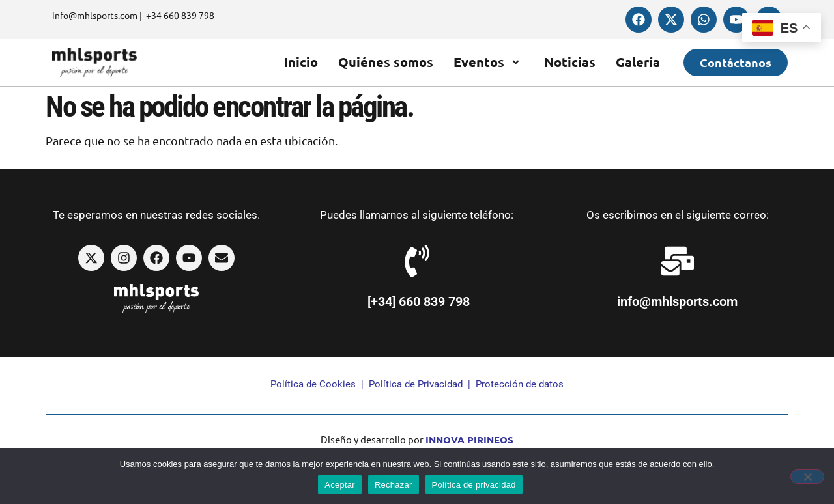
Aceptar (340, 485)
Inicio (301, 62)
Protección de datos (520, 384)
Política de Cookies (313, 384)
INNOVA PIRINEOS (469, 440)
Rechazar (394, 485)
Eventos (489, 62)
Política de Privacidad (416, 384)
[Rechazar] (807, 477)
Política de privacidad (474, 485)
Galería (638, 62)
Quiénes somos (386, 62)
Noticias (570, 62)
